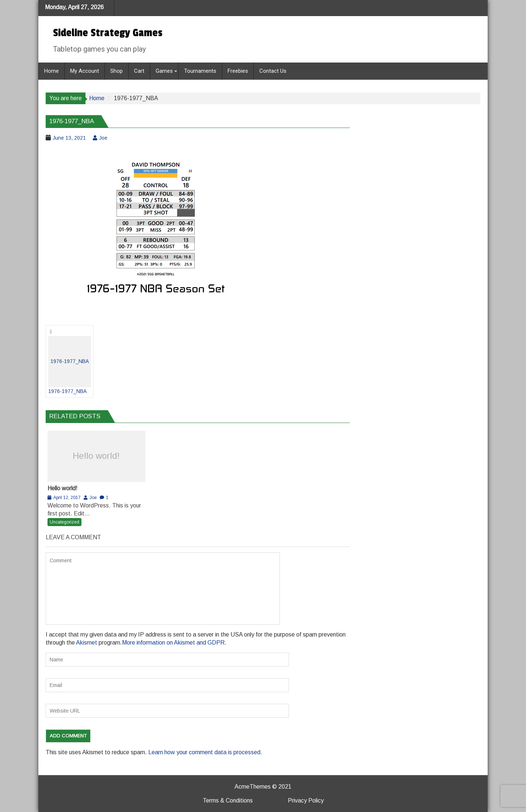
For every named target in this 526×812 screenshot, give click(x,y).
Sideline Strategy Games (108, 33)
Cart (139, 71)
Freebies (238, 71)
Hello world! (96, 456)
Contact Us (273, 71)
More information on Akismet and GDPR (173, 643)
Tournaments (200, 71)
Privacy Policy (306, 800)
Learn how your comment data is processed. (205, 752)
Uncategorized (64, 522)
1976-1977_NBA (70, 365)
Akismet (87, 643)
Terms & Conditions (228, 800)
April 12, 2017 (67, 498)
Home (52, 71)
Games (164, 71)
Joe (103, 138)
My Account (85, 71)
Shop (117, 71)
